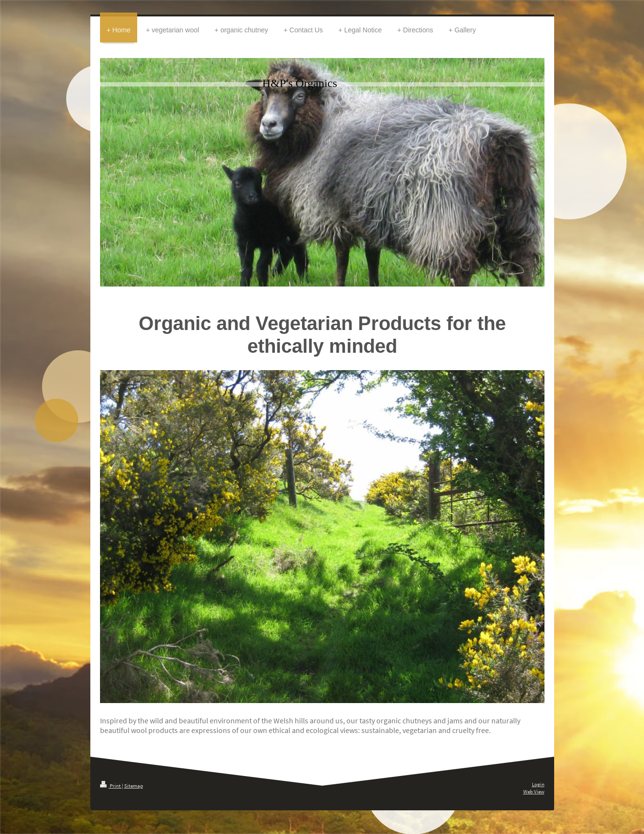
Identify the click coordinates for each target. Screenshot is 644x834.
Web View (534, 791)
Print (111, 786)
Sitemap (134, 786)
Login (538, 784)
